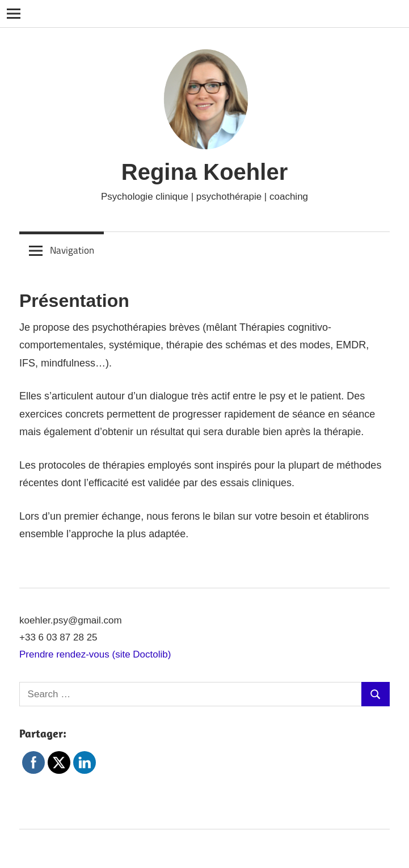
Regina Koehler (204, 172)
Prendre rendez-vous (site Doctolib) (95, 654)
